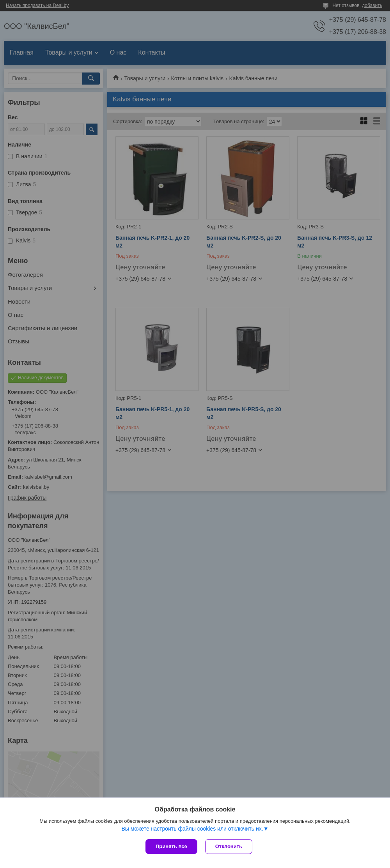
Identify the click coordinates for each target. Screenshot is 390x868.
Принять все (171, 846)
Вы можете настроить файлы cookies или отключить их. (192, 829)
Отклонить (229, 846)
